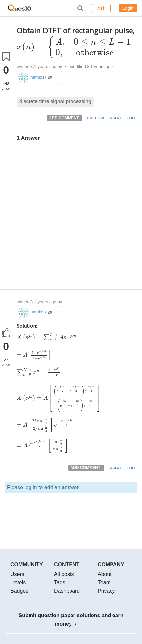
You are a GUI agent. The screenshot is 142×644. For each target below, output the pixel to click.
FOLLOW (96, 118)
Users (17, 574)
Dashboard (67, 591)
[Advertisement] (71, 219)
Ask (101, 8)
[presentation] (74, 47)
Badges (19, 591)
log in (30, 487)
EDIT (131, 118)
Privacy (106, 591)
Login (128, 8)
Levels (18, 583)
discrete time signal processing (55, 101)
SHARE (116, 118)
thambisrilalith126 (37, 77)
